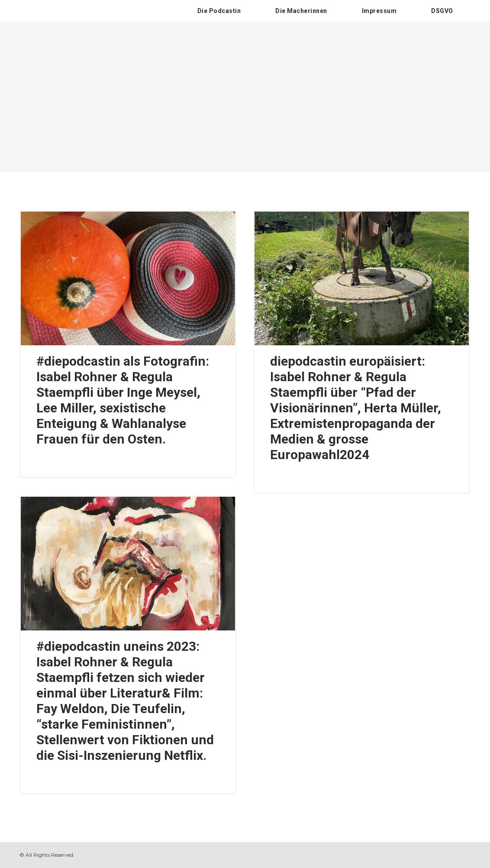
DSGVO (442, 11)
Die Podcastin (219, 11)
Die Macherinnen (301, 11)
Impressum (379, 11)
